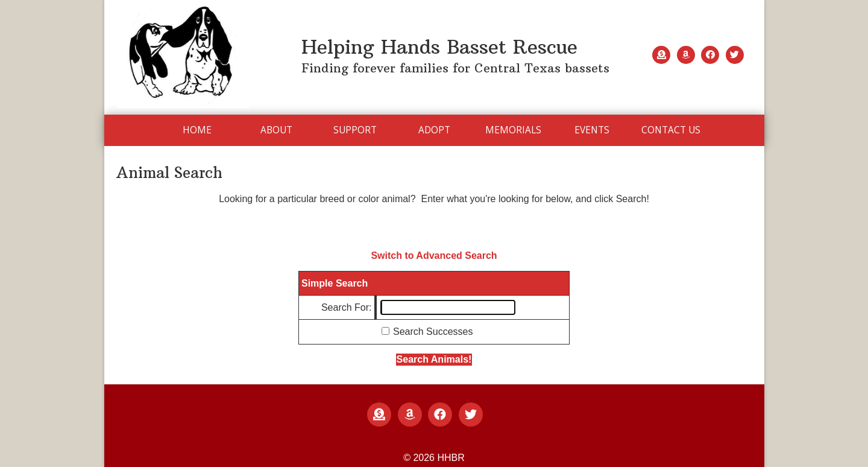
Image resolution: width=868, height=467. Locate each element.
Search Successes (433, 332)
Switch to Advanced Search (434, 256)
